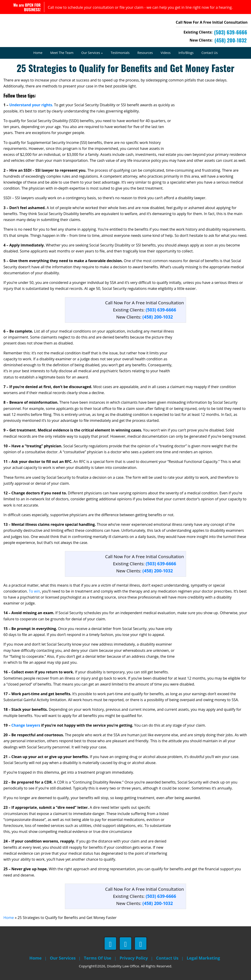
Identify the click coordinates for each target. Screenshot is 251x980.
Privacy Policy (134, 958)
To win (35, 591)
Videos (166, 53)
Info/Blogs (186, 53)
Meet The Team (62, 53)
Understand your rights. (31, 105)
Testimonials (120, 53)
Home (38, 53)
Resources (145, 53)
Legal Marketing (203, 958)
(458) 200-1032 (158, 317)
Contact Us (210, 53)
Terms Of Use (98, 958)
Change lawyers (26, 725)
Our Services (91, 53)
